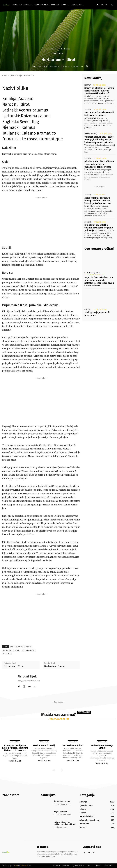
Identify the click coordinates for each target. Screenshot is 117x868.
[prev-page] (54, 770)
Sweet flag (7, 654)
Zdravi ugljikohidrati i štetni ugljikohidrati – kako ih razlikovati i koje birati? (99, 91)
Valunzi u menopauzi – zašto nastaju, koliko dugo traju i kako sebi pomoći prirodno (99, 140)
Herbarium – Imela (54, 666)
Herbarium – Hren (13, 666)
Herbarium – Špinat (73, 745)
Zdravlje (88, 109)
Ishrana (88, 85)
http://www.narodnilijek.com (29, 681)
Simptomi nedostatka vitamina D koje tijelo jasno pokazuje (99, 228)
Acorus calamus (17, 647)
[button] (112, 5)
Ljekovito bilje (53, 49)
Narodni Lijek (41, 66)
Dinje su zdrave (60, 812)
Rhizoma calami (28, 650)
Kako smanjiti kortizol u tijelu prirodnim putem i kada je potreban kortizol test (98, 202)
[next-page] (62, 770)
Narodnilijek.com (20, 866)
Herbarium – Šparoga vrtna (102, 747)
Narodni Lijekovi (92, 273)
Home (5, 75)
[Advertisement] (41, 220)
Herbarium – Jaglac (62, 801)
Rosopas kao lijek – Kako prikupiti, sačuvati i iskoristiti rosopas (15, 748)
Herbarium (66, 49)
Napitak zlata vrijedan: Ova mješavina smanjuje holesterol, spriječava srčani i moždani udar (99, 282)
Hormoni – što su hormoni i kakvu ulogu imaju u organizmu (99, 115)
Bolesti (88, 309)
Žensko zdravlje (91, 134)
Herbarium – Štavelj (44, 745)
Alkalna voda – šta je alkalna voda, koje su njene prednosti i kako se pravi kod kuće (99, 165)
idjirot (17, 650)
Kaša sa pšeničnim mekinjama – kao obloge (64, 823)
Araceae (28, 647)
